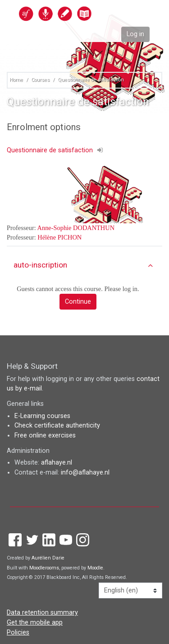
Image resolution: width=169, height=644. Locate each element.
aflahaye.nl (57, 463)
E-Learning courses (42, 416)
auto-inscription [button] (40, 265)
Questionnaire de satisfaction (91, 80)
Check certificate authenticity (57, 425)
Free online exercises (45, 435)
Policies (18, 632)
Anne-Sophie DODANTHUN (76, 228)
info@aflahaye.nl (85, 472)
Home (16, 80)
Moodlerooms (44, 568)
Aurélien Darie (48, 558)
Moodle (95, 568)
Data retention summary (42, 613)
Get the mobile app (35, 623)
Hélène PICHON (59, 237)
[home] (75, 13)
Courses (40, 80)
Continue (78, 302)
